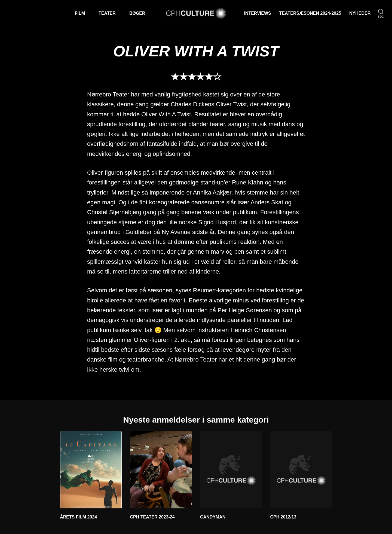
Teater (107, 13)
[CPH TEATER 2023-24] (161, 470)
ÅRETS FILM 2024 (78, 517)
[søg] (381, 13)
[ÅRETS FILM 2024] (91, 470)
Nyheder (360, 13)
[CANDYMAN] (231, 470)
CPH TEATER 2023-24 (152, 517)
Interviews (257, 13)
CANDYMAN (213, 517)
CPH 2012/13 (283, 517)
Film (80, 13)
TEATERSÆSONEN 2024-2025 (310, 13)
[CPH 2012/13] (301, 470)
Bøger (137, 13)
